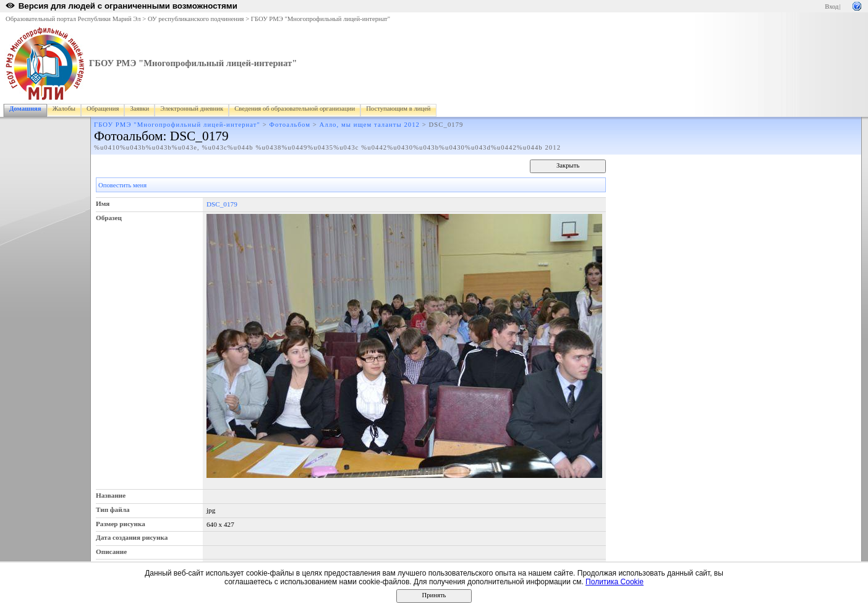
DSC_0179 (222, 204)
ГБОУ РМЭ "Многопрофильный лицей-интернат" (321, 19)
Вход (832, 6)
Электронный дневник (192, 109)
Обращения (103, 109)
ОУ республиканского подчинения (196, 19)
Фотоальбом (290, 125)
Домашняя (25, 109)
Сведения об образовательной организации (295, 109)
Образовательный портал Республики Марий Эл (73, 19)
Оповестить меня (122, 185)
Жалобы (64, 109)
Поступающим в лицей (398, 109)
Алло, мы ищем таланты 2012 (370, 125)
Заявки (139, 109)
